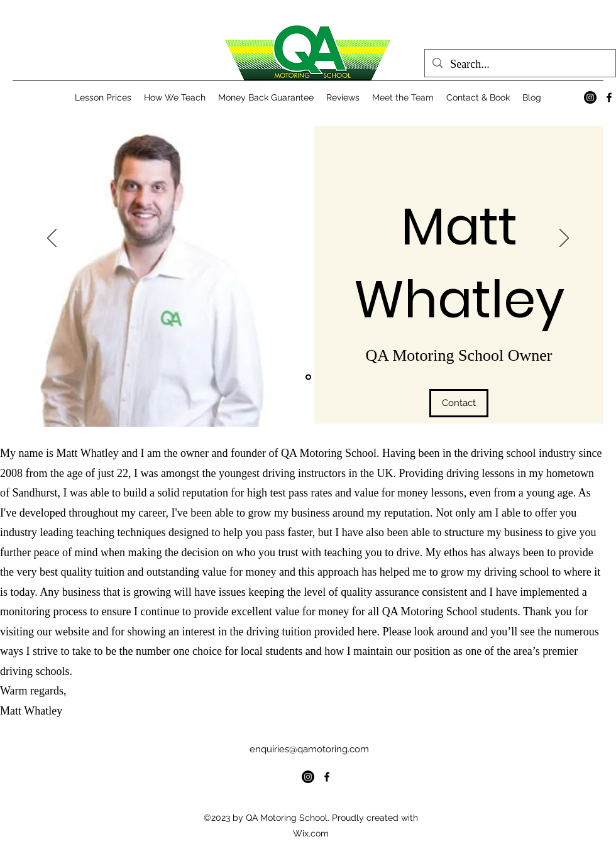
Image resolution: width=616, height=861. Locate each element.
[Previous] (52, 239)
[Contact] (459, 403)
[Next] (564, 239)
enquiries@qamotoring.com (309, 749)
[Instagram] (590, 97)
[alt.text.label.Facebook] (609, 97)
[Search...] (520, 65)
